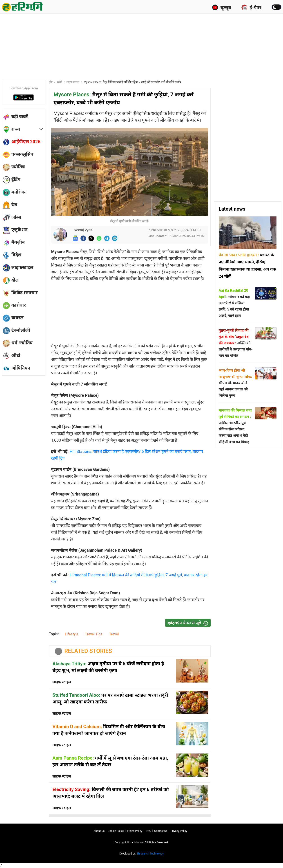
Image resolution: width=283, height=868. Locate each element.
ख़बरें (60, 82)
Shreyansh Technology (150, 854)
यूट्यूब (222, 7)
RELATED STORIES (88, 651)
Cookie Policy (116, 831)
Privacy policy (179, 831)
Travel (114, 634)
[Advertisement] (142, 46)
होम (51, 82)
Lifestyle (72, 634)
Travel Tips (94, 634)
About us (99, 831)
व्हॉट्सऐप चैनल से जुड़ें (189, 623)
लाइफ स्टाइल (73, 82)
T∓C (148, 831)
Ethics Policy (135, 831)
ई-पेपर (251, 7)
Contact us (161, 831)
